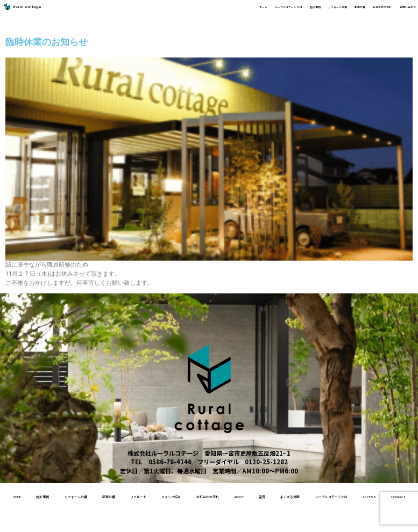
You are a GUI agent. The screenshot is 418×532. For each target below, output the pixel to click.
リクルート (207, 495)
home (34, 495)
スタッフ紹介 (255, 495)
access (250, 520)
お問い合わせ (396, 12)
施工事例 (230, 12)
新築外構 (310, 12)
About (355, 495)
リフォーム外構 (270, 12)
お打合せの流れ (350, 12)
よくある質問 (132, 520)
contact (290, 520)
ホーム (133, 12)
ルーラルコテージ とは (180, 12)
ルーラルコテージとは (195, 520)
